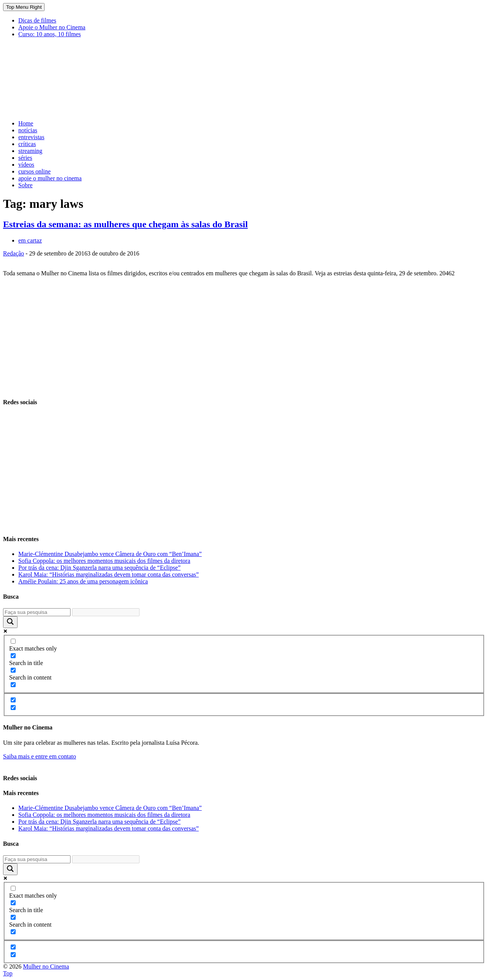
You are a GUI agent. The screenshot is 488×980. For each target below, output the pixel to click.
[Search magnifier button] (10, 622)
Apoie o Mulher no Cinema (52, 27)
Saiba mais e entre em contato (39, 756)
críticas (27, 144)
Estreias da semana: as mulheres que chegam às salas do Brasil (125, 224)
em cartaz (30, 240)
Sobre (25, 185)
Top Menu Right (24, 7)
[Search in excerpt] (13, 685)
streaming (30, 151)
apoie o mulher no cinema (50, 178)
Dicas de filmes (37, 20)
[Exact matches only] (13, 641)
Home (26, 123)
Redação (14, 253)
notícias (28, 130)
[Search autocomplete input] (106, 612)
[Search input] (37, 612)
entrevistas (31, 137)
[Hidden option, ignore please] (13, 700)
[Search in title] (13, 656)
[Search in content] (13, 670)
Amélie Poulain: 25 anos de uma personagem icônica (83, 581)
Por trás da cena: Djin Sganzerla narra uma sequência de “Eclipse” (100, 568)
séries (25, 158)
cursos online (35, 171)
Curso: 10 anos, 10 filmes (50, 34)
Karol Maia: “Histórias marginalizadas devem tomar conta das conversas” (108, 574)
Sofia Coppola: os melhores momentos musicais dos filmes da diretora (104, 561)
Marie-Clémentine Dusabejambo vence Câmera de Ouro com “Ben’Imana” (110, 554)
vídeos (26, 165)
